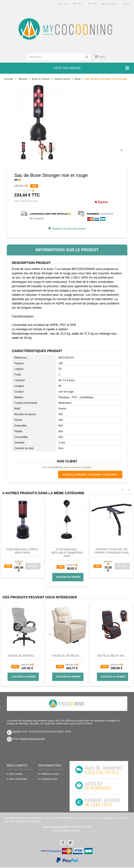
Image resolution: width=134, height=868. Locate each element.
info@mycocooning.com (32, 739)
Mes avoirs (15, 784)
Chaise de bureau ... (22, 656)
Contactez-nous (49, 779)
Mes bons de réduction (16, 801)
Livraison (46, 784)
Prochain (123, 153)
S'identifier (126, 4)
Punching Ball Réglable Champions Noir (67, 553)
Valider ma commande (109, 4)
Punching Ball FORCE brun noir (22, 551)
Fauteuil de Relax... (67, 656)
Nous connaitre (49, 794)
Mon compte (63, 4)
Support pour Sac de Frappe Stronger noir (112, 551)
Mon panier (92, 4)
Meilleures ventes (50, 774)
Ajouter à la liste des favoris (69, 229)
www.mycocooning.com (55, 827)
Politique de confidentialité (48, 806)
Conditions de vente (51, 789)
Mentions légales (50, 799)
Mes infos (15, 794)
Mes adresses (17, 789)
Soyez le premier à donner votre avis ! (90, 475)
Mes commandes (18, 779)
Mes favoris (78, 4)
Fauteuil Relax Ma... (112, 656)
